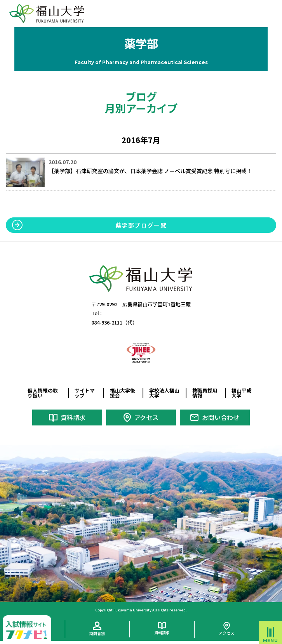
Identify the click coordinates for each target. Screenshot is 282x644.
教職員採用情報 (205, 393)
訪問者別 (97, 633)
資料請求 (73, 417)
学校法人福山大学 (164, 393)
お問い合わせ (221, 417)
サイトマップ (85, 393)
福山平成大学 (242, 393)
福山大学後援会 (123, 393)
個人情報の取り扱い (43, 393)
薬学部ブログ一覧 (141, 225)
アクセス (146, 417)
